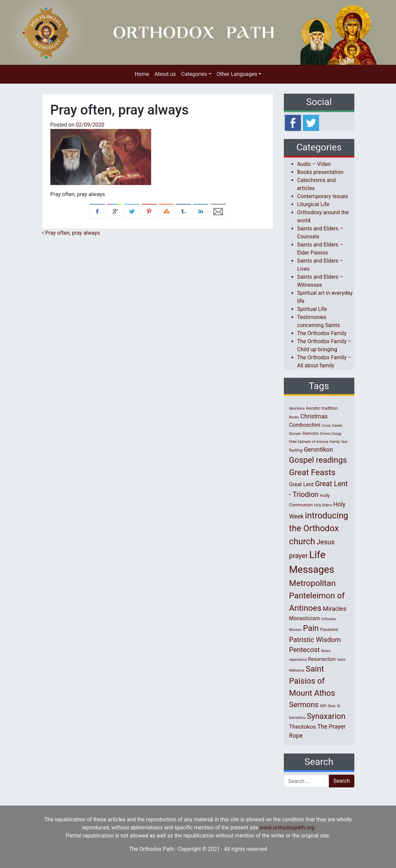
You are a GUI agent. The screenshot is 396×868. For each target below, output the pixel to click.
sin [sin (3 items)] (323, 705)
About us (165, 74)
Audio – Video (314, 164)
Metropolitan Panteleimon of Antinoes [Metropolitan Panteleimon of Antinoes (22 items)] (317, 596)
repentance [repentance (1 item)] (298, 660)
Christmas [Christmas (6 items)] (314, 416)
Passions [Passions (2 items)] (329, 629)
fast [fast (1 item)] (344, 442)
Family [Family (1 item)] (335, 442)
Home (142, 74)
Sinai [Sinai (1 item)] (332, 706)
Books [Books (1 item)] (294, 417)
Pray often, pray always (71, 233)
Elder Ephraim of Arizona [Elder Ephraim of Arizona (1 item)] (309, 442)
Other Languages (237, 74)
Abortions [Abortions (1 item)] (297, 408)
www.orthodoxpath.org (287, 828)
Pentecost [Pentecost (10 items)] (304, 650)
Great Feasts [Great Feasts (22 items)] (312, 472)
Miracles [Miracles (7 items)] (335, 609)
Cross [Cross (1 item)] (326, 426)
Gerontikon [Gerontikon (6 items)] (319, 449)
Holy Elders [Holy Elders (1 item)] (323, 505)
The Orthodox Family (322, 333)
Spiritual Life (312, 309)
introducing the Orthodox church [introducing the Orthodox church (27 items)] (319, 528)
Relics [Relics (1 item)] (326, 651)
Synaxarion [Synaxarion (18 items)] (326, 716)
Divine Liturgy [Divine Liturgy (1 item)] (331, 434)
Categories (194, 74)
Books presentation (320, 172)
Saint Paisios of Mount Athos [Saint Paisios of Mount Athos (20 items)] (312, 681)
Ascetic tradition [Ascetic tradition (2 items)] (322, 408)
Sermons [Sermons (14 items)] (304, 704)
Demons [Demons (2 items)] (311, 433)
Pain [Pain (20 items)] (311, 628)
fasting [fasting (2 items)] (296, 450)
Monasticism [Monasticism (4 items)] (305, 618)
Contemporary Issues (323, 196)
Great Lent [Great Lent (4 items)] (301, 484)
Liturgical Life (313, 204)
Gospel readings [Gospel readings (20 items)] (318, 460)
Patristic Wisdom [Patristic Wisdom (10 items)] (315, 640)
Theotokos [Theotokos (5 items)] (303, 727)
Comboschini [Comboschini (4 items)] (305, 425)
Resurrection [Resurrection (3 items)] (322, 659)
